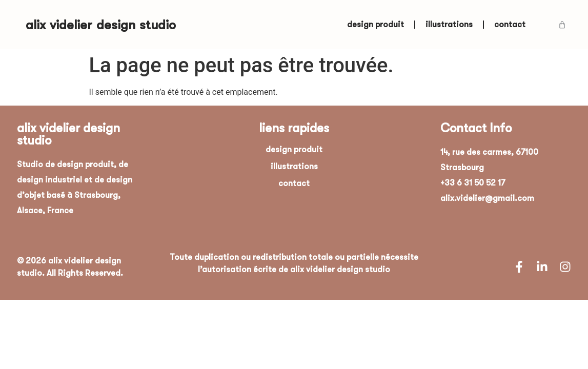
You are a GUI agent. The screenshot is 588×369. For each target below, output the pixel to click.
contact (510, 25)
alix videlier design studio (101, 25)
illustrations (449, 25)
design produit (376, 25)
